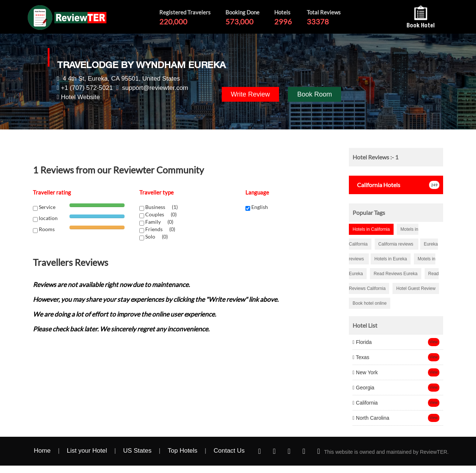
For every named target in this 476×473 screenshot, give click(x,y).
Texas (361, 357)
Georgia (363, 388)
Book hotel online (370, 303)
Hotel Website (81, 97)
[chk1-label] (142, 208)
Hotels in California (371, 229)
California (365, 403)
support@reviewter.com (155, 88)
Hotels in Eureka (391, 259)
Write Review (251, 94)
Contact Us (229, 451)
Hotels (376, 185)
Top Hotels (183, 451)
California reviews (397, 244)
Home (42, 451)
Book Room (314, 94)
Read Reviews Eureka (396, 274)
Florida (362, 342)
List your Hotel (87, 451)
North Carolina (371, 418)
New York (365, 372)
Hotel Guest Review (416, 288)
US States (137, 451)
